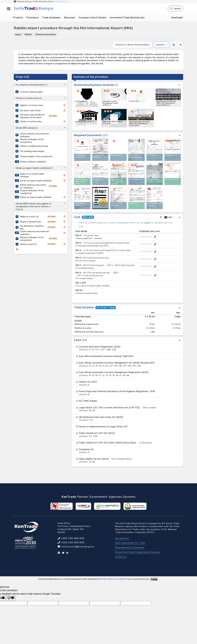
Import (18, 34)
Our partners (122, 538)
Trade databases (51, 18)
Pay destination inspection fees (32, 227)
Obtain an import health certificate (36, 197)
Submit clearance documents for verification (35, 135)
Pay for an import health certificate (36, 181)
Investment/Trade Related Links (127, 18)
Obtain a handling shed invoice (34, 146)
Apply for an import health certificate (32, 175)
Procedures (33, 18)
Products (18, 18)
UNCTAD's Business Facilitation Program (116, 579)
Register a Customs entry (31, 105)
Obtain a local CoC (29, 244)
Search (176, 8)
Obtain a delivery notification (33, 162)
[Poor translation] (11, 598)
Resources (70, 18)
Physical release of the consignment (36, 156)
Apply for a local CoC (30, 217)
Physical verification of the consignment (32, 141)
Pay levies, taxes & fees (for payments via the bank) (32, 116)
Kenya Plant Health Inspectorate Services (138, 552)
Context (161, 45)
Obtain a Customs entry (31, 121)
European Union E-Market (93, 18)
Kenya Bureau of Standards (130, 548)
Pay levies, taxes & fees (30, 110)
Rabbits (28, 34)
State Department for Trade (130, 543)
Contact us (121, 557)
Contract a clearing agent (31, 92)
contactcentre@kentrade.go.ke (77, 547)
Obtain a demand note (30, 222)
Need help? (177, 18)
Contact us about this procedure (132, 45)
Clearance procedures (46, 34)
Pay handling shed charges (32, 151)
